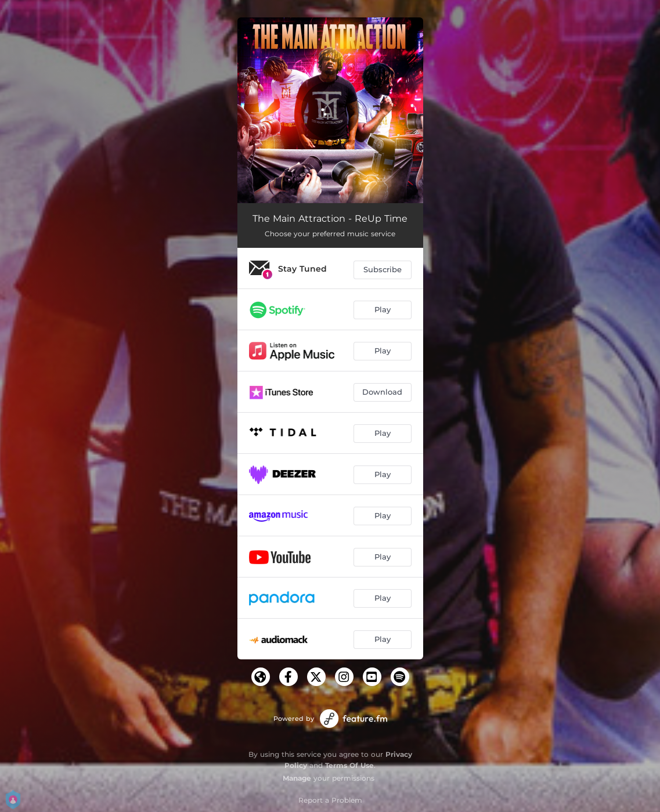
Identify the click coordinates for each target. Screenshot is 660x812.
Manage (297, 778)
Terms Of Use (349, 765)
